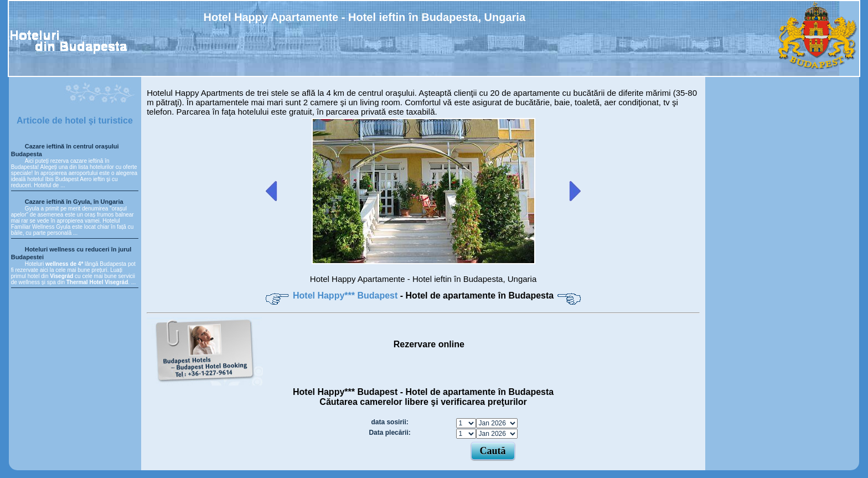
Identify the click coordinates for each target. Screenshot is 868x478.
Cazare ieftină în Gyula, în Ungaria (74, 202)
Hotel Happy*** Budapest (347, 295)
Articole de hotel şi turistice (75, 120)
